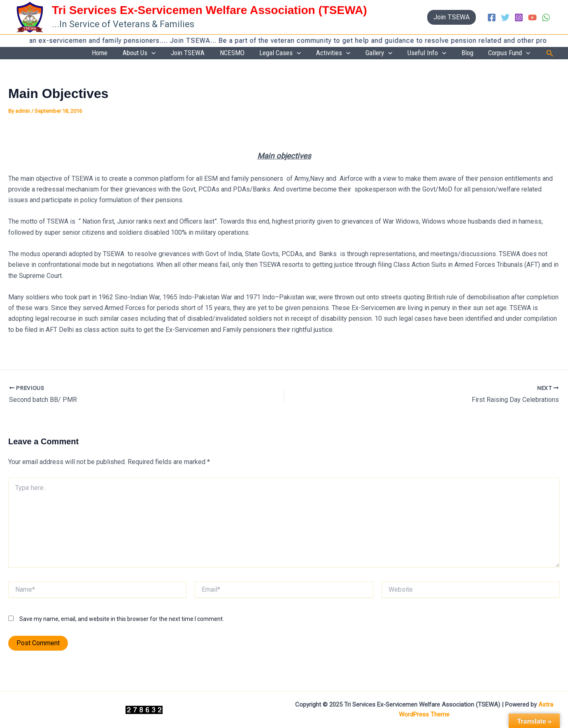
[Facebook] (492, 17)
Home (165, 53)
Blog (478, 53)
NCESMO (277, 53)
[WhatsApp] (546, 17)
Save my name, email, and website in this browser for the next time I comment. (122, 619)
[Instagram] (519, 17)
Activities (364, 54)
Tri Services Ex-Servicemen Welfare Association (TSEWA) (210, 10)
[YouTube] (532, 17)
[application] (210, 54)
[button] (452, 17)
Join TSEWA (239, 53)
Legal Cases (318, 54)
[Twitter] (505, 17)
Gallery (403, 54)
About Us (198, 54)
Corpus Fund (513, 54)
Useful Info (444, 54)
